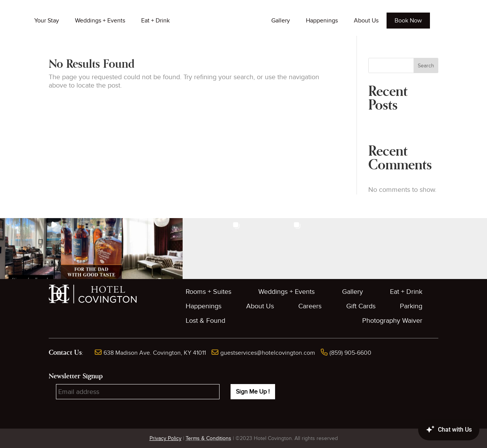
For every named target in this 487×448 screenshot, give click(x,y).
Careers (310, 306)
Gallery (281, 21)
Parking (411, 306)
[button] (30, 249)
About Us (366, 21)
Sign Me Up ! (253, 392)
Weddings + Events (100, 21)
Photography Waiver (392, 321)
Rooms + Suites (208, 292)
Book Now (408, 21)
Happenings (322, 21)
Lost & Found (205, 321)
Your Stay (47, 21)
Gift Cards (361, 306)
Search (426, 66)
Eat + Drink (155, 21)
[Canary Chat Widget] (438, 430)
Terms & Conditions (208, 438)
